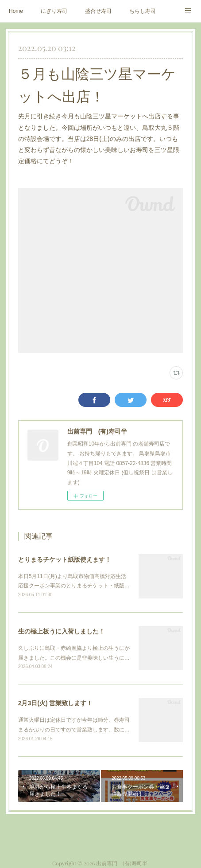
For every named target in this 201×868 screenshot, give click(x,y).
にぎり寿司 (54, 11)
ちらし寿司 (143, 11)
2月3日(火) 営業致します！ (56, 703)
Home (16, 11)
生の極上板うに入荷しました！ (62, 631)
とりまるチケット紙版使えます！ (65, 559)
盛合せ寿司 (98, 11)
